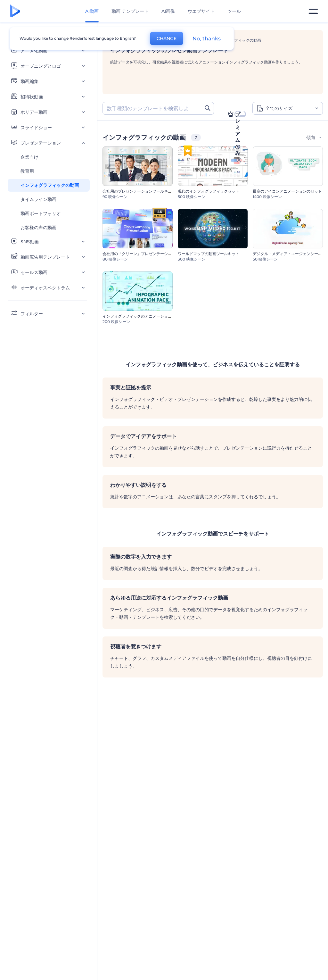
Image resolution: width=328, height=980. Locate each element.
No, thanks (207, 39)
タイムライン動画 (38, 199)
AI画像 (168, 11)
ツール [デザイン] (234, 11)
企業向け (29, 157)
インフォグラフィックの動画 (50, 185)
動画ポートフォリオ (41, 213)
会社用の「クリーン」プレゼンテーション (139, 254)
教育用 (27, 171)
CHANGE (167, 38)
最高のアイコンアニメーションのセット (287, 191)
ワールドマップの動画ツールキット (209, 254)
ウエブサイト (201, 11)
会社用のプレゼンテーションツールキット (139, 191)
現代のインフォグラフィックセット (209, 191)
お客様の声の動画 (38, 228)
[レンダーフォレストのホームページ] (15, 11)
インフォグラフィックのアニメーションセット (143, 316)
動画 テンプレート (130, 11)
